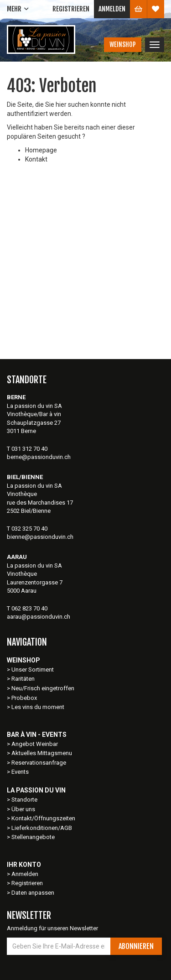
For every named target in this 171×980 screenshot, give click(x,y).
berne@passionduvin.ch (39, 457)
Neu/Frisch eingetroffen (43, 688)
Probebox (24, 698)
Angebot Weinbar (35, 744)
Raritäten (23, 679)
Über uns (23, 809)
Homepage (41, 150)
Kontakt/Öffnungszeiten (43, 818)
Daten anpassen (33, 893)
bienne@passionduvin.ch (40, 537)
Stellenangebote (33, 837)
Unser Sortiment (33, 670)
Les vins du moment (38, 707)
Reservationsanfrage (39, 763)
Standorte (24, 800)
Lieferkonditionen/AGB (42, 828)
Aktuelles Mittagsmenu (42, 753)
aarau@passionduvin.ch (39, 617)
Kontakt (36, 159)
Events (20, 772)
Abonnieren (136, 946)
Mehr (14, 9)
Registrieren (71, 9)
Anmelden (112, 9)
